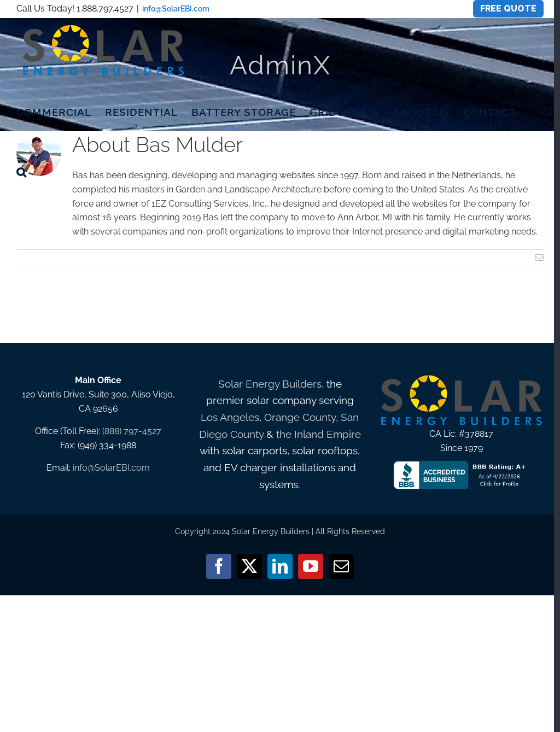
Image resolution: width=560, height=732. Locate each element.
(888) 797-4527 (132, 431)
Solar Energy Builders (270, 384)
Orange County (300, 417)
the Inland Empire (319, 434)
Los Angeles (230, 417)
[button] (22, 172)
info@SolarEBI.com (176, 9)
